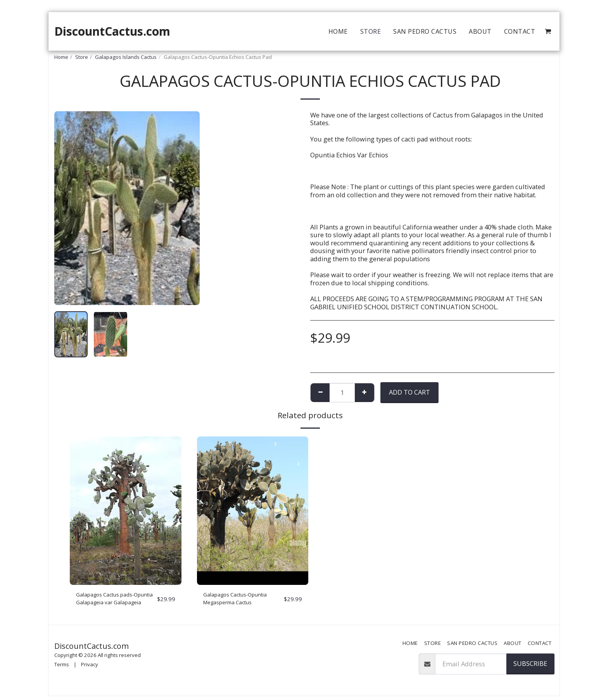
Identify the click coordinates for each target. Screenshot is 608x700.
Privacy (90, 669)
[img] (126, 511)
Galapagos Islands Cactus (126, 57)
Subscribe (530, 667)
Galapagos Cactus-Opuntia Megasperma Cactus (243, 600)
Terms (62, 669)
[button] (548, 31)
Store (82, 57)
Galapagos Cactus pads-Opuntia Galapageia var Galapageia (112, 601)
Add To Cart (409, 392)
